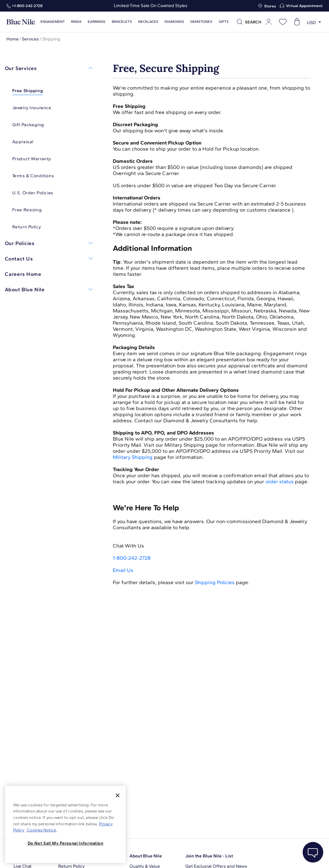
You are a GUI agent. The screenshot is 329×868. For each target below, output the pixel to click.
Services (30, 39)
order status (280, 482)
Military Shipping (133, 457)
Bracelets (121, 22)
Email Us (123, 570)
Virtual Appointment (304, 6)
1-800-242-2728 (132, 558)
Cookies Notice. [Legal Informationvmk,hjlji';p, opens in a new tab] (41, 830)
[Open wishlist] (283, 22)
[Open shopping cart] (297, 22)
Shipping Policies (215, 582)
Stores (270, 6)
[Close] (118, 795)
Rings (76, 22)
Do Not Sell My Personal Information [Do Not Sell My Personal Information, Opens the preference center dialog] (66, 843)
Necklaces (147, 22)
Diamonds (173, 22)
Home (13, 39)
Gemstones (200, 22)
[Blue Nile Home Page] (21, 22)
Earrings (96, 22)
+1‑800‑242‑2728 (27, 6)
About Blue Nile (146, 856)
